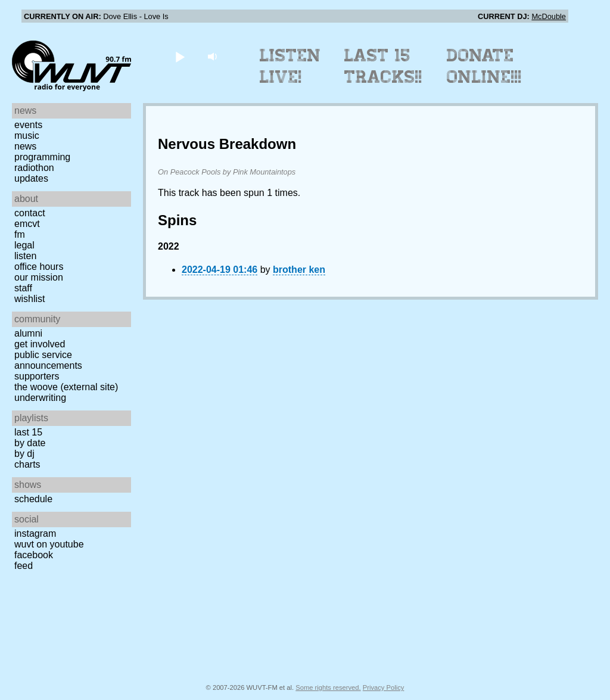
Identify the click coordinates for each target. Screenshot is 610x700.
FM (20, 234)
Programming (42, 157)
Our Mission (39, 277)
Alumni (28, 333)
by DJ (24, 454)
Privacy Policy (384, 687)
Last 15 (28, 432)
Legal (24, 245)
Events (28, 125)
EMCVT (27, 224)
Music (27, 136)
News (25, 146)
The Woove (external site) (66, 387)
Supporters (37, 376)
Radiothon (34, 168)
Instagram (35, 533)
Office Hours (39, 267)
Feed (24, 566)
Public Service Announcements (48, 360)
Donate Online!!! (484, 66)
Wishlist (30, 299)
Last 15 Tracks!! (383, 66)
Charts (27, 464)
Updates (31, 178)
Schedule (33, 499)
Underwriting (40, 398)
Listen (25, 256)
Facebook (34, 555)
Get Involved (40, 344)
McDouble (549, 16)
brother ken (299, 270)
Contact (30, 213)
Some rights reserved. (328, 687)
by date (30, 443)
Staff (23, 288)
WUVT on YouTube (49, 544)
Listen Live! (290, 66)
